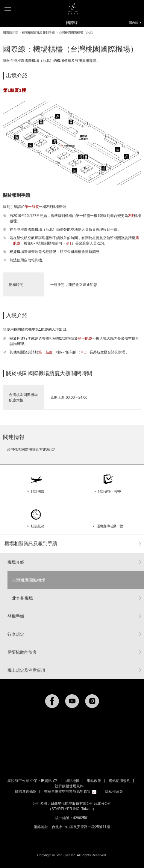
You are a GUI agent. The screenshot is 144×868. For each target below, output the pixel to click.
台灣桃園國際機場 (29, 580)
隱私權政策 (114, 791)
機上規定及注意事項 (26, 670)
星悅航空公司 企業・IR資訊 (32, 781)
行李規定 (16, 634)
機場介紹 (16, 562)
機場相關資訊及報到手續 (31, 544)
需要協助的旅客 (22, 652)
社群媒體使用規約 (69, 786)
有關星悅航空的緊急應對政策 (70, 791)
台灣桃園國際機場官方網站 (31, 449)
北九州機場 (22, 598)
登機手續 (16, 616)
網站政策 (94, 781)
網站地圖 (72, 781)
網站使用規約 (119, 781)
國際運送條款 (26, 791)
